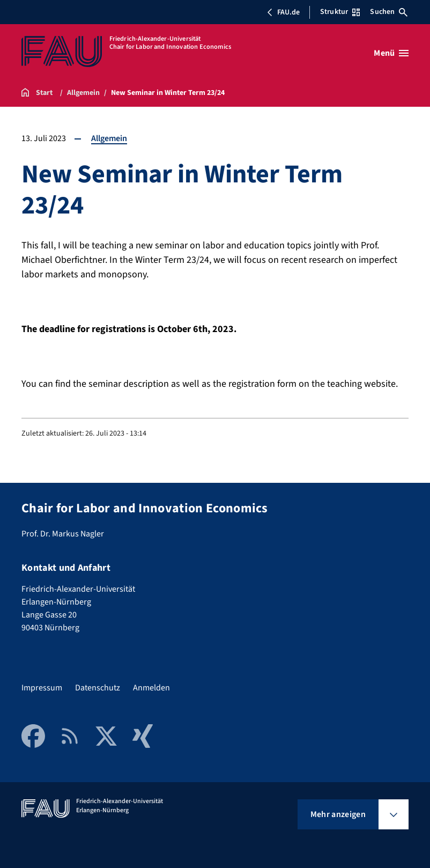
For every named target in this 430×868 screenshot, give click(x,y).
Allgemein (109, 138)
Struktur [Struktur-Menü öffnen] (340, 12)
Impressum (42, 688)
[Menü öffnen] (391, 53)
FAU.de (283, 12)
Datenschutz (98, 688)
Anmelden (151, 688)
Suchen (389, 12)
